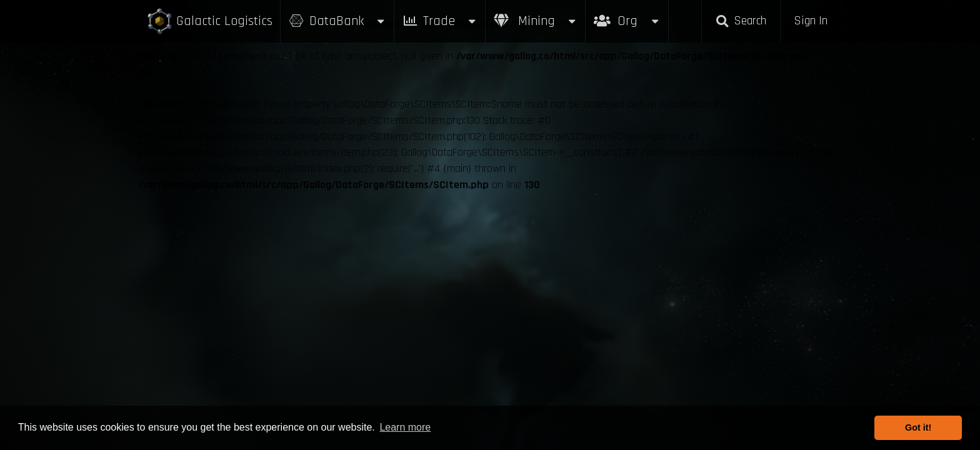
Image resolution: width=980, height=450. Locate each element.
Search (741, 21)
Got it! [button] (918, 427)
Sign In (811, 21)
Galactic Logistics (209, 22)
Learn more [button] (405, 427)
